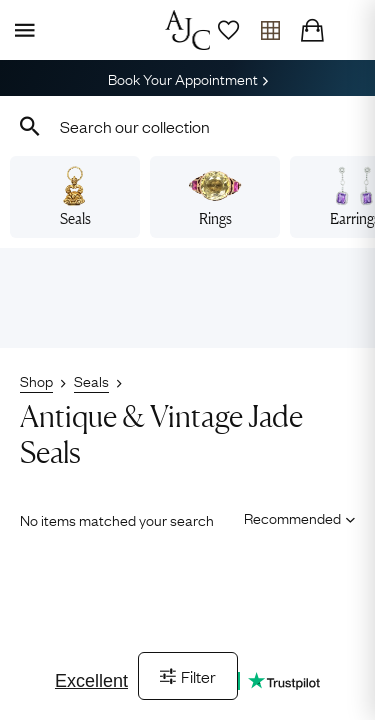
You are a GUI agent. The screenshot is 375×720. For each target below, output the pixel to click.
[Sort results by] (292, 518)
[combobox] (187, 126)
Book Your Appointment (188, 78)
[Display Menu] (21, 30)
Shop (36, 380)
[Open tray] (270, 30)
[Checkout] (312, 30)
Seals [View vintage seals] (74, 197)
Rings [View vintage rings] (214, 197)
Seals (91, 380)
